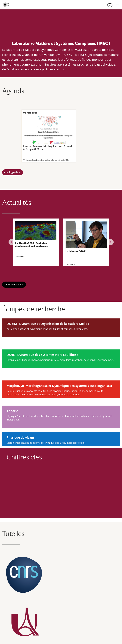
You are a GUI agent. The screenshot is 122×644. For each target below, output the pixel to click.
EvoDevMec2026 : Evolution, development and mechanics (31, 245)
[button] (12, 242)
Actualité (20, 257)
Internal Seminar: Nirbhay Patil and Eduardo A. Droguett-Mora (48, 133)
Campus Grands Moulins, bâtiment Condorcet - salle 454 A (47, 160)
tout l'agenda (11, 172)
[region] (61, 242)
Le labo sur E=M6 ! (76, 251)
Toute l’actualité (12, 285)
